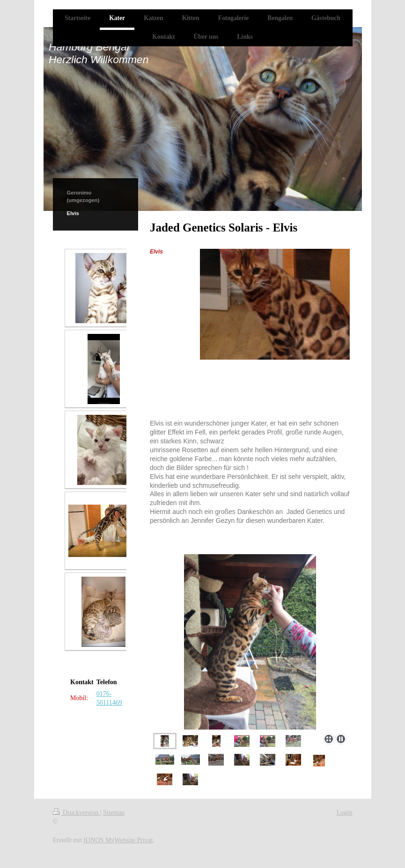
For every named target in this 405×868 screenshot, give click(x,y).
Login (344, 813)
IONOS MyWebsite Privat (118, 840)
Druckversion (77, 813)
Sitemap (114, 813)
